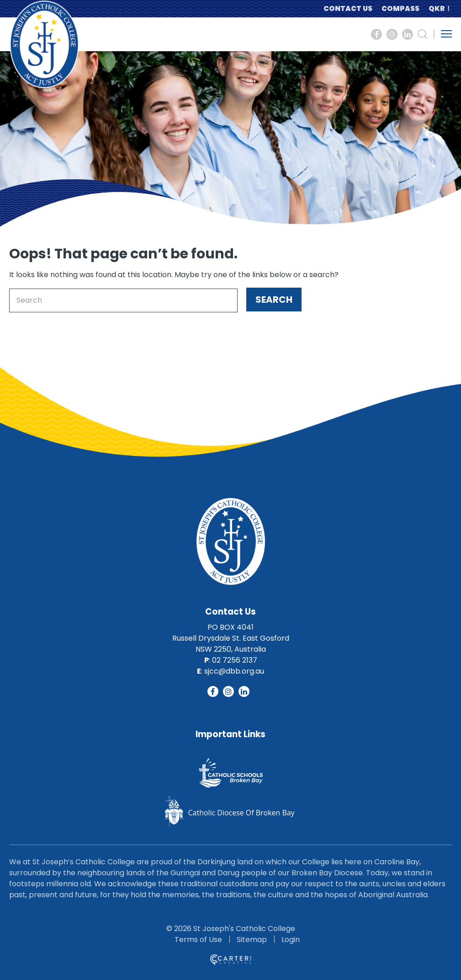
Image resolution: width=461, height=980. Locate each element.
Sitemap (252, 940)
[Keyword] (123, 300)
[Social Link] (376, 34)
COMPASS (400, 8)
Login (291, 940)
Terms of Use (198, 940)
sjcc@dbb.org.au (234, 671)
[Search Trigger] (423, 34)
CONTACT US (348, 8)
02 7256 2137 (235, 660)
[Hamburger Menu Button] (446, 34)
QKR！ (440, 8)
